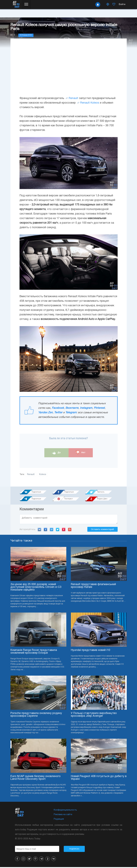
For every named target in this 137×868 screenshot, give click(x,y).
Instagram (86, 408)
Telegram (71, 413)
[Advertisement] (69, 70)
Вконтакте (72, 408)
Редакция (59, 820)
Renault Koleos (90, 103)
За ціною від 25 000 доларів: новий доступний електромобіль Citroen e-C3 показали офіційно (36, 588)
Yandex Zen (45, 413)
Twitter (58, 413)
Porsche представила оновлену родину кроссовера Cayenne (36, 716)
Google (70, 530)
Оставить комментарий (102, 530)
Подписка (74, 850)
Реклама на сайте (63, 815)
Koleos (43, 474)
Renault (73, 98)
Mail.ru (52, 530)
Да (56, 453)
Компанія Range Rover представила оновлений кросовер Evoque (34, 652)
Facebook (58, 408)
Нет (81, 453)
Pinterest (99, 408)
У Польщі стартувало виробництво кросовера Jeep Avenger (94, 716)
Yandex (64, 530)
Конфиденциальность (65, 811)
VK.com (39, 530)
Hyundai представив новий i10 (90, 651)
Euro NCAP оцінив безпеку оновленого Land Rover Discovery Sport (35, 779)
